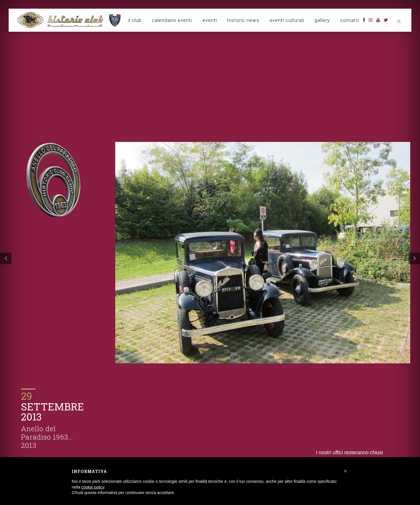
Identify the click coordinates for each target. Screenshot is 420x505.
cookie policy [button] (93, 487)
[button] (345, 471)
